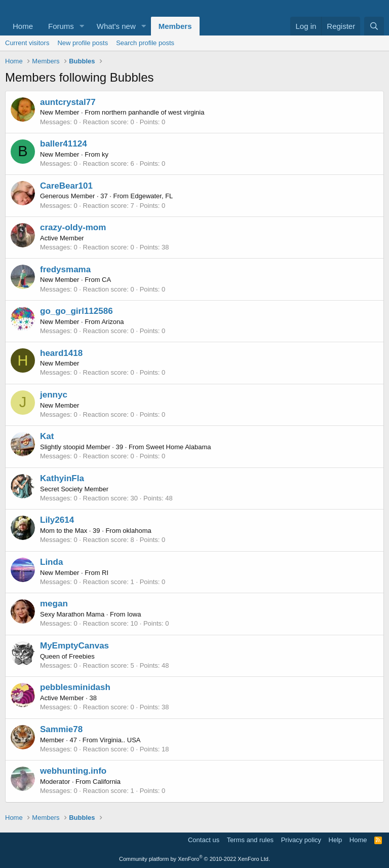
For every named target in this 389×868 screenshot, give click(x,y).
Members (175, 26)
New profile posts (83, 43)
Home (23, 26)
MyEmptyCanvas (74, 646)
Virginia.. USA (120, 740)
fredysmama (65, 269)
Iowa (134, 614)
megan (54, 604)
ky (105, 154)
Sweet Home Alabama (179, 447)
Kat (47, 436)
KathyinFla (62, 478)
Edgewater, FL (152, 196)
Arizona (112, 322)
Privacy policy (301, 840)
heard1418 (61, 353)
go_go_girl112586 (76, 311)
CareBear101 (66, 186)
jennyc (54, 395)
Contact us (204, 840)
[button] (82, 26)
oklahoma (137, 531)
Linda (51, 562)
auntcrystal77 (68, 102)
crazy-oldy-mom (73, 227)
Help (336, 840)
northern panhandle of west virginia (153, 112)
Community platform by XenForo (194, 859)
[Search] (374, 26)
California (107, 782)
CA (106, 280)
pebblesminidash (75, 687)
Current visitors (27, 43)
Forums (61, 26)
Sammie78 (61, 729)
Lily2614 (57, 520)
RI (105, 573)
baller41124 (64, 144)
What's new (116, 26)
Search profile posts (145, 43)
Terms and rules (250, 840)
